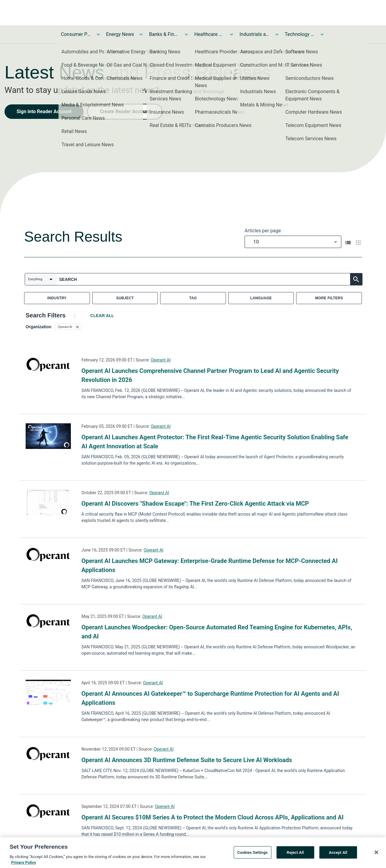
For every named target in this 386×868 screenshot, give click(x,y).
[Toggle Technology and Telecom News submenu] (322, 34)
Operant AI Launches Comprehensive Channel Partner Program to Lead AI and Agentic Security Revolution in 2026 (210, 375)
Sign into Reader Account (44, 111)
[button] (68, 327)
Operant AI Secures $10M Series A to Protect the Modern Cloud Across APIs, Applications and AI (212, 817)
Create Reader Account (125, 111)
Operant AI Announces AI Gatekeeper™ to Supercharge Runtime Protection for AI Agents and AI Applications (210, 698)
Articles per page (263, 231)
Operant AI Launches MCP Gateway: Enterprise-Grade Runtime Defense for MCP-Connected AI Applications (210, 565)
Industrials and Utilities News (255, 34)
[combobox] (293, 242)
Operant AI (161, 360)
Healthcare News (209, 34)
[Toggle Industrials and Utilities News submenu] (277, 34)
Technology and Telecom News (300, 34)
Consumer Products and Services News (76, 34)
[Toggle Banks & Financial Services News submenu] (186, 34)
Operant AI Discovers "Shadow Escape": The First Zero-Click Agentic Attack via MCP (195, 504)
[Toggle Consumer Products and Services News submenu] (98, 34)
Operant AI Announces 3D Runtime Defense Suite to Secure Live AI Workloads (187, 760)
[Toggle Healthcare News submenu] (232, 34)
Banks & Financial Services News (164, 34)
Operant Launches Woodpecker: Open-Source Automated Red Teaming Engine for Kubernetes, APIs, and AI (217, 632)
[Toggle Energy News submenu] (141, 34)
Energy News (120, 34)
